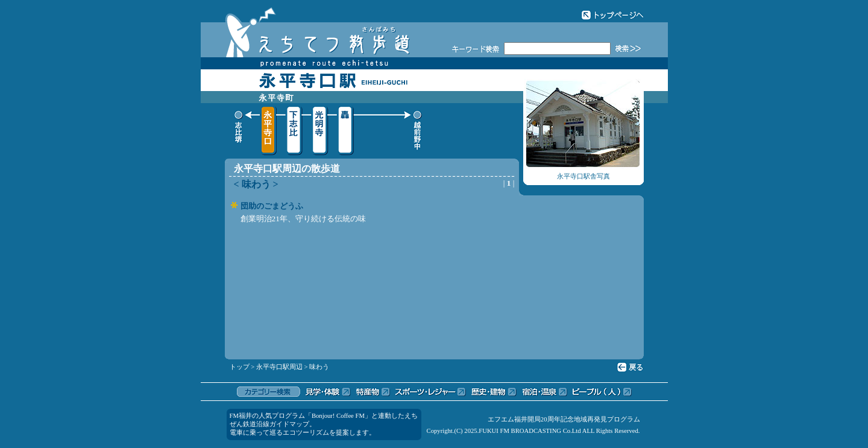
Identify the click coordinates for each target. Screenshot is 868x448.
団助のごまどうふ (272, 206)
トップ (240, 367)
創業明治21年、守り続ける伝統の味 (303, 219)
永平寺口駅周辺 (279, 367)
